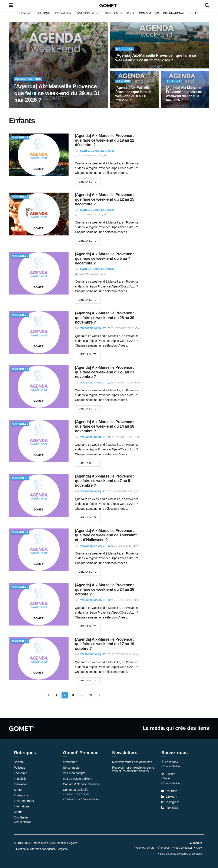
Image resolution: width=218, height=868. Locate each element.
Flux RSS (170, 808)
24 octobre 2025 (120, 600)
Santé (130, 13)
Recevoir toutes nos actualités (132, 762)
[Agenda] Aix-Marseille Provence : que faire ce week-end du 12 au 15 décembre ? (105, 199)
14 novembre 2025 (120, 437)
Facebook (170, 762)
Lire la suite (88, 182)
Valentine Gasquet (93, 328)
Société (194, 13)
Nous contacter (183, 848)
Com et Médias (22, 822)
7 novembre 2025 (120, 491)
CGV (199, 848)
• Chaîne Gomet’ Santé (76, 794)
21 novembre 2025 (120, 383)
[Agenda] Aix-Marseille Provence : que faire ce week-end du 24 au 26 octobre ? (105, 590)
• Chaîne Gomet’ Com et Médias (81, 799)
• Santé (166, 778)
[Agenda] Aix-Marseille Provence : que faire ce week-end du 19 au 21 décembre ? (105, 140)
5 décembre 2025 (87, 274)
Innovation (63, 13)
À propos (164, 848)
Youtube (169, 791)
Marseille (125, 49)
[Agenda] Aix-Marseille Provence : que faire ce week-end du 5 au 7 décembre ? (105, 259)
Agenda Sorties (28, 79)
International (174, 13)
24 (91, 695)
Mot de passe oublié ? (78, 779)
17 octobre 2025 (120, 654)
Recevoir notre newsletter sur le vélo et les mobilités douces (133, 769)
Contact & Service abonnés (81, 784)
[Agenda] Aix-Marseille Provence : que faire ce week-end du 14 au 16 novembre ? (105, 426)
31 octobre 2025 (120, 546)
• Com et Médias (171, 766)
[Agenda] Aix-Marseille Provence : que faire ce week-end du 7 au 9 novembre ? (105, 481)
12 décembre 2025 (87, 215)
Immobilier (21, 779)
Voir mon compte (74, 773)
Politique (44, 13)
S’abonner (70, 762)
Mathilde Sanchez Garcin (97, 151)
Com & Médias (149, 13)
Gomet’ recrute (145, 848)
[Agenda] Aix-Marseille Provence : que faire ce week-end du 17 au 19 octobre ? (105, 644)
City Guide (21, 817)
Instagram (170, 802)
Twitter (168, 774)
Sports (18, 812)
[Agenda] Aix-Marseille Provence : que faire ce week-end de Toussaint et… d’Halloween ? (106, 535)
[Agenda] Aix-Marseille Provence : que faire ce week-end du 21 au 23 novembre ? (105, 372)
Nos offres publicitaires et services (181, 854)
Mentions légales (67, 843)
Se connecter (72, 768)
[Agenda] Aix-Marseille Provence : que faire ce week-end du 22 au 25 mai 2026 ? (156, 58)
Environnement (87, 13)
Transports (112, 13)
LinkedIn (169, 797)
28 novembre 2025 (120, 328)
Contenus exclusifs (76, 790)
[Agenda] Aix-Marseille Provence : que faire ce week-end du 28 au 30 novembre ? (105, 318)
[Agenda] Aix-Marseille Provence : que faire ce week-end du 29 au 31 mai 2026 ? (57, 93)
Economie (25, 13)
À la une (123, 81)
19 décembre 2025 (87, 155)
